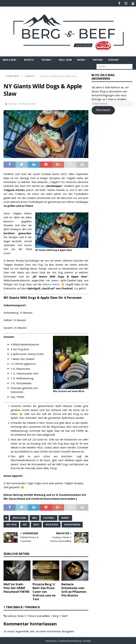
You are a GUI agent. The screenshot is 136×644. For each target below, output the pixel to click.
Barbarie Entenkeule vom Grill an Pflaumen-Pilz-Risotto (74, 589)
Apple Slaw (19, 517)
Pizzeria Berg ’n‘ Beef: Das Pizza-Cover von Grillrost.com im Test (44, 591)
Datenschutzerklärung (70, 641)
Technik (46, 59)
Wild (34, 103)
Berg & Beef (9, 59)
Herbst (65, 517)
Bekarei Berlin (51, 284)
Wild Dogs (52, 524)
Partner (98, 59)
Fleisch (27, 103)
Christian (13, 103)
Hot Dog (11, 524)
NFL (25, 524)
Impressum (51, 641)
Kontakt (114, 59)
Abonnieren (103, 110)
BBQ (35, 517)
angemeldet (22, 631)
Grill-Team (65, 59)
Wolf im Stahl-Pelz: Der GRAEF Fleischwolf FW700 (16, 588)
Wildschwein (72, 524)
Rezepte (29, 59)
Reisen (81, 59)
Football (49, 517)
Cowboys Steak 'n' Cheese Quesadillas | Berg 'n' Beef (37, 616)
